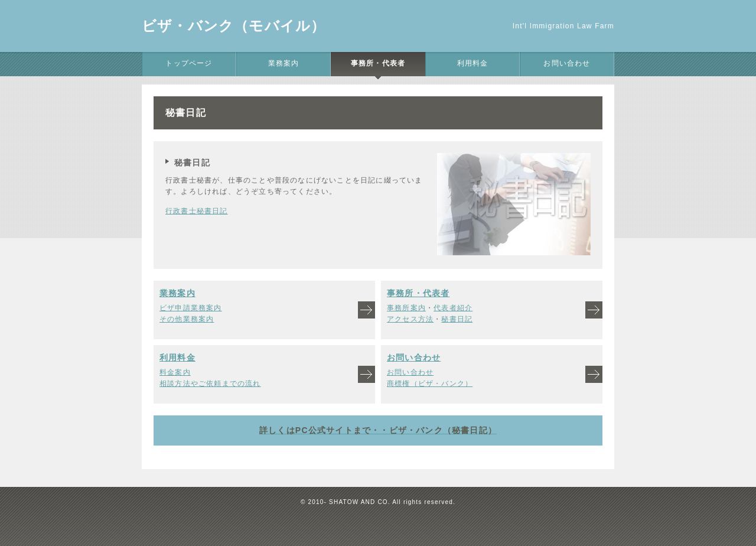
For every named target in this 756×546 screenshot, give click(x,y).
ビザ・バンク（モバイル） (234, 26)
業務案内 (284, 63)
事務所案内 (406, 308)
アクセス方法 (410, 319)
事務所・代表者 (378, 63)
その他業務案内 (187, 319)
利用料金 (473, 63)
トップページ (189, 63)
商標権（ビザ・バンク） (430, 383)
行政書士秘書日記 (197, 211)
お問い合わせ (567, 63)
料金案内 (175, 372)
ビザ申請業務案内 (191, 308)
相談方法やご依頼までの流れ (210, 383)
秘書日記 (457, 319)
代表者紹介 (453, 308)
